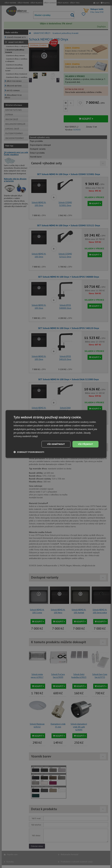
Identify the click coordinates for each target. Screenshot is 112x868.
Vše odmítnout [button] (56, 444)
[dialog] (56, 434)
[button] (29, 452)
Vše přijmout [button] (85, 444)
